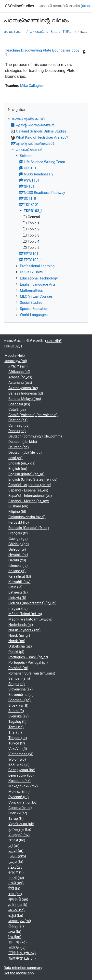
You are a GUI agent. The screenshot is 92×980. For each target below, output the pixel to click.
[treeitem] (46, 217)
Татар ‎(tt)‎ (16, 819)
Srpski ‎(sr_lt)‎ (18, 705)
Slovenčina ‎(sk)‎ (20, 689)
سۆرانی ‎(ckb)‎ (17, 856)
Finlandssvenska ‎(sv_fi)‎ (27, 517)
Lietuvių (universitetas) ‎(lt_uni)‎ (32, 603)
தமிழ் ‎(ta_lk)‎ (18, 905)
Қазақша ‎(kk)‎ (19, 781)
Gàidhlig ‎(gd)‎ (19, 544)
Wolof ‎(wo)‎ (17, 759)
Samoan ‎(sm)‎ (19, 678)
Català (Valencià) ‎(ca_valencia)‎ (33, 415)
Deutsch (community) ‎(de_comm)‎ (35, 436)
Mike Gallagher (32, 86)
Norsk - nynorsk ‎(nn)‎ (24, 630)
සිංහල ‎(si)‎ (16, 926)
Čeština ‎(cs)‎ (18, 420)
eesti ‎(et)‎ (15, 458)
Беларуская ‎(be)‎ (22, 770)
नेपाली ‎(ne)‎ (16, 878)
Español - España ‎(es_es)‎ (28, 490)
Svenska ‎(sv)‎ (19, 716)
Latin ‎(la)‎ (15, 587)
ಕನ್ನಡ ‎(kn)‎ (16, 915)
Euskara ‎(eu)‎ (18, 506)
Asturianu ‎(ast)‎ (20, 383)
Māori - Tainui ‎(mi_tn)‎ (25, 614)
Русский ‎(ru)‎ (19, 797)
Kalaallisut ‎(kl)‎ (20, 576)
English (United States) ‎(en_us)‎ (33, 479)
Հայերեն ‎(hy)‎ (19, 835)
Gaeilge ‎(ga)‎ (18, 539)
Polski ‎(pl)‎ (16, 652)
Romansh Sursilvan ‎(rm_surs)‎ (32, 673)
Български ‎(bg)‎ (21, 775)
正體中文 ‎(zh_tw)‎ (22, 953)
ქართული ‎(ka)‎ (20, 829)
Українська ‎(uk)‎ (21, 824)
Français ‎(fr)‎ (18, 533)
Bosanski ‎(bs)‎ (19, 404)
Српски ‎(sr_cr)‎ (20, 808)
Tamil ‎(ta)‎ (16, 727)
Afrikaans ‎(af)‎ (19, 372)
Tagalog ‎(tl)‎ (17, 722)
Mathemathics (31, 291)
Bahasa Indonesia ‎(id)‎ (26, 393)
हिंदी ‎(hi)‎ (14, 888)
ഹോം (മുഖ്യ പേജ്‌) (14, 32)
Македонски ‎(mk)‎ (23, 786)
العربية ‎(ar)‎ (16, 851)
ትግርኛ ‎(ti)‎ (16, 872)
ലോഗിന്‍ (54, 341)
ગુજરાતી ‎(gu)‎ (18, 899)
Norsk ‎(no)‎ (17, 641)
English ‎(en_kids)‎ (22, 463)
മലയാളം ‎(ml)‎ (16, 361)
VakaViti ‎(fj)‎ (18, 749)
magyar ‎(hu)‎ (18, 609)
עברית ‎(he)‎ (17, 840)
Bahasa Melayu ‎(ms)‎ (25, 399)
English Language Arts (38, 284)
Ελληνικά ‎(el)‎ (19, 765)
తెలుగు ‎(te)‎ (16, 910)
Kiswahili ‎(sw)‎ (19, 582)
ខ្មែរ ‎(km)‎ (15, 937)
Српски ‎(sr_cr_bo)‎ (23, 802)
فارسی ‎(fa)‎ (16, 861)
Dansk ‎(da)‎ (17, 431)
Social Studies (31, 303)
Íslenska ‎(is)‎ (18, 566)
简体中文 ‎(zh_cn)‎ (22, 958)
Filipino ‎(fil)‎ (17, 512)
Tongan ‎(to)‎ (18, 738)
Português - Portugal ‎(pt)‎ (28, 662)
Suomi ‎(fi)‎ (16, 711)
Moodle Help (15, 356)
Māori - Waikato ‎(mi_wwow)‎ (30, 619)
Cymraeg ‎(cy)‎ (19, 425)
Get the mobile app (19, 973)
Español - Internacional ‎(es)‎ (30, 496)
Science (54, 32)
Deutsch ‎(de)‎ (19, 447)
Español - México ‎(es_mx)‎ (29, 501)
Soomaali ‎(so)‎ (20, 700)
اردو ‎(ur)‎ (14, 846)
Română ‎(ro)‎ (18, 668)
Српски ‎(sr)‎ (18, 813)
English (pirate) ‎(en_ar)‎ (26, 474)
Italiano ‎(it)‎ (17, 571)
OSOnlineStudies (20, 6)
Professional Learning (37, 266)
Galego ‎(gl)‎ (17, 549)
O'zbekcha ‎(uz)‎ (20, 646)
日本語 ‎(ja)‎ (17, 948)
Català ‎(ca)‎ (17, 410)
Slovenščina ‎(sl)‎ (21, 695)
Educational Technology (39, 278)
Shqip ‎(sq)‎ (16, 684)
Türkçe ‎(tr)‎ (17, 743)
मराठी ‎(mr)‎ (16, 883)
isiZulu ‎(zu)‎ (17, 560)
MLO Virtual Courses (36, 296)
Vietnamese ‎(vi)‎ (21, 754)
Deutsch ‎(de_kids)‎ (23, 442)
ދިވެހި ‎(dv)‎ (15, 867)
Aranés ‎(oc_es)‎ (20, 377)
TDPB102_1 (68, 32)
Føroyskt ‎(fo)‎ (19, 522)
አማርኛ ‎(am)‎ (18, 366)
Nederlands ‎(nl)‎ (21, 625)
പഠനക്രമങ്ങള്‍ (38, 32)
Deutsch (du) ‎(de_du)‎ (25, 452)
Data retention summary (23, 968)
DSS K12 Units (31, 272)
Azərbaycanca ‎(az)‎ (23, 388)
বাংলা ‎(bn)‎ (15, 894)
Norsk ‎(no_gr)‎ (19, 636)
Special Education (34, 309)
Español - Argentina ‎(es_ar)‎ (30, 485)
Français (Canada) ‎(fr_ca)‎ (29, 528)
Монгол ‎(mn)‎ (19, 792)
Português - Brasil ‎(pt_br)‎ (28, 657)
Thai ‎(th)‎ (15, 732)
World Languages (34, 315)
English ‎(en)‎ (18, 469)
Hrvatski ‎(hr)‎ (18, 555)
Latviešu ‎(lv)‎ (18, 592)
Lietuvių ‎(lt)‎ (17, 598)
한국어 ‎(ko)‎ (17, 942)
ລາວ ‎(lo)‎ (15, 932)
